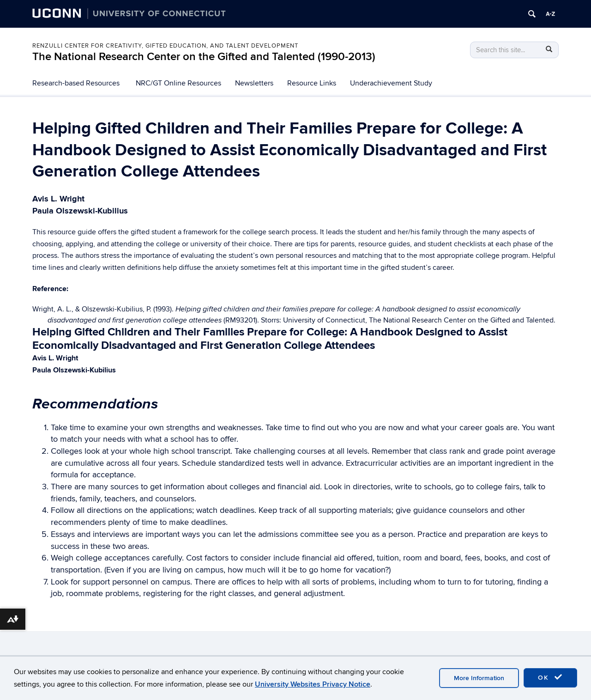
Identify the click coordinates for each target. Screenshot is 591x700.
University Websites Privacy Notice (313, 684)
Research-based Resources (76, 83)
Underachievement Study (391, 83)
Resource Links (312, 83)
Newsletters (254, 83)
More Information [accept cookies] (479, 678)
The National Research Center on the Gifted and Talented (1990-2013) (204, 57)
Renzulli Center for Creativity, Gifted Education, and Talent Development (165, 46)
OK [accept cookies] (550, 677)
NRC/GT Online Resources (178, 83)
